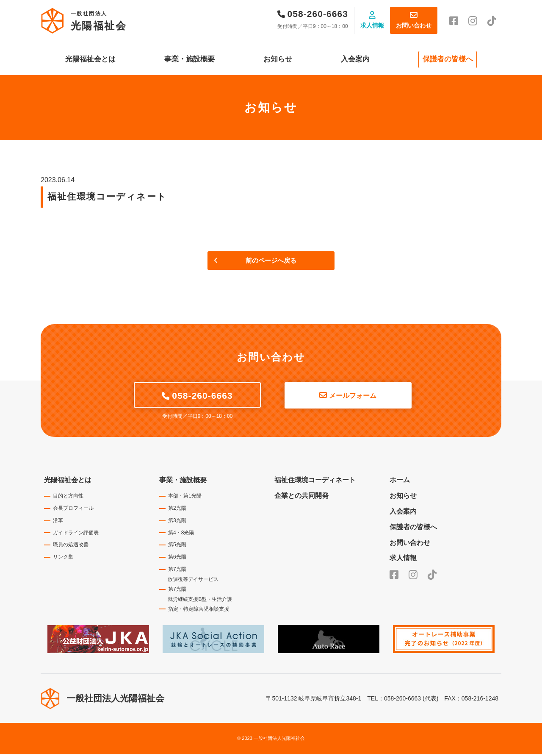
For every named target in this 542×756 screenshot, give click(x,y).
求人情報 (372, 25)
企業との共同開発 (301, 497)
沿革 (58, 522)
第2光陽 (177, 510)
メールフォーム (353, 397)
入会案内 (355, 59)
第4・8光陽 (181, 534)
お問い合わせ (414, 25)
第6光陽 (177, 559)
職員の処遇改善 (71, 546)
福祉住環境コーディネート (315, 482)
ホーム (400, 482)
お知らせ (278, 59)
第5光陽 (177, 546)
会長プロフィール (73, 510)
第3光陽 (177, 522)
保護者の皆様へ (448, 59)
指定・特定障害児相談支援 (199, 611)
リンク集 (63, 559)
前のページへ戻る (271, 262)
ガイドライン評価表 (76, 534)
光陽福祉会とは (90, 59)
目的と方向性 (68, 498)
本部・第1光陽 (185, 498)
